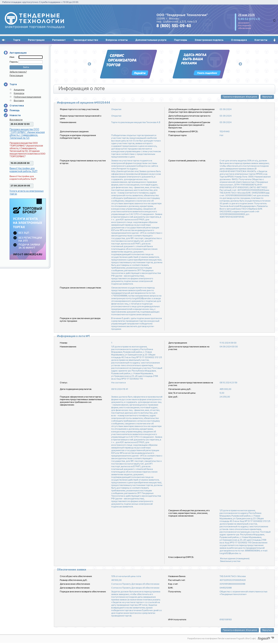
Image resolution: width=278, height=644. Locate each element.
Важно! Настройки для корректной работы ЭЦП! (24, 170)
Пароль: (14, 62)
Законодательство (86, 40)
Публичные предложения (27, 97)
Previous (89, 64)
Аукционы (19, 90)
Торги (17, 40)
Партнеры (181, 40)
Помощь (15, 110)
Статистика (17, 106)
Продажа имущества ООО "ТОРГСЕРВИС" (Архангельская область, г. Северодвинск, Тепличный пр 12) (27, 134)
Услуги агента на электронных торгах (27, 192)
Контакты (261, 40)
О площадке (239, 40)
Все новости (16, 120)
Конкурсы (19, 93)
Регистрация (36, 40)
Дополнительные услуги (151, 40)
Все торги (19, 100)
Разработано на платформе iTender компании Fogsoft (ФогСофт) (222, 638)
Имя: (12, 57)
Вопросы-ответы (117, 40)
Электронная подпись (209, 40)
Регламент (59, 40)
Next (240, 64)
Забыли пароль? (18, 72)
